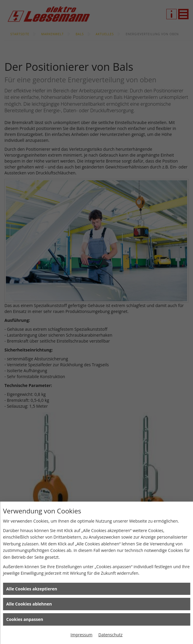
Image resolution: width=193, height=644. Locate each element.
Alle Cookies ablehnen (29, 604)
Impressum (82, 635)
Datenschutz (110, 635)
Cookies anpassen (25, 619)
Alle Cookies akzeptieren (32, 589)
